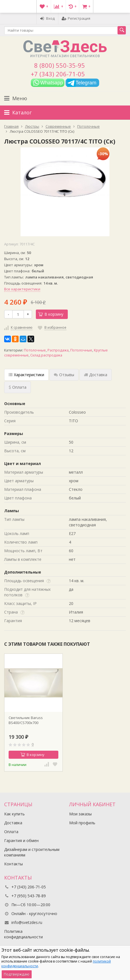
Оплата (11, 832)
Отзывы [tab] (64, 375)
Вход (47, 18)
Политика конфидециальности (23, 934)
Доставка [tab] (96, 375)
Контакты (13, 864)
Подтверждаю (17, 974)
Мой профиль (82, 823)
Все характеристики (22, 289)
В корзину (51, 314)
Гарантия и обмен (21, 840)
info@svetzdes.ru (27, 922)
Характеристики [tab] (26, 375)
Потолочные (35, 350)
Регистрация (76, 18)
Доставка (13, 823)
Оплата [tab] (17, 387)
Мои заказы (80, 814)
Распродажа (58, 350)
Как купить (14, 814)
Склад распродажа (46, 355)
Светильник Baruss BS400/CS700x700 (26, 720)
